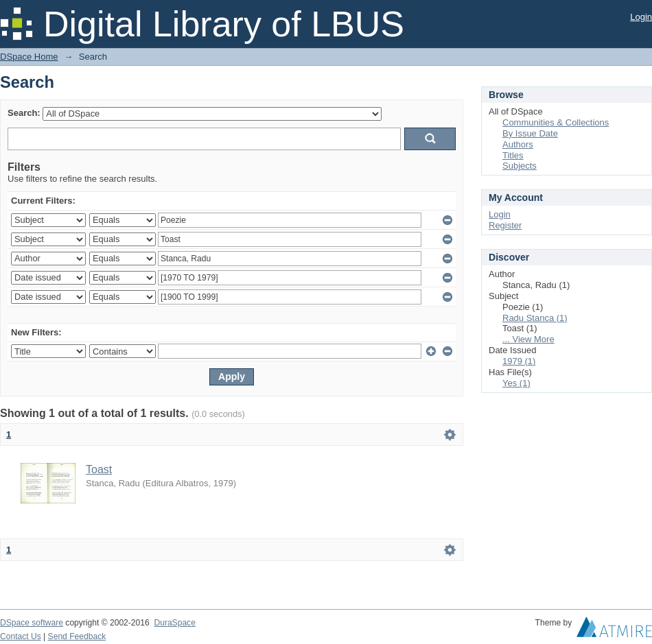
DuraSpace (174, 623)
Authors (518, 144)
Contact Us (21, 636)
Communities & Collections (556, 122)
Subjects (520, 166)
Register (505, 225)
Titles (513, 155)
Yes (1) (516, 383)
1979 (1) (519, 361)
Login (641, 17)
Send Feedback (77, 636)
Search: (24, 113)
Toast (99, 469)
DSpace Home (29, 57)
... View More (528, 339)
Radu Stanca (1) (535, 318)
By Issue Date (530, 133)
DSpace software (32, 623)
